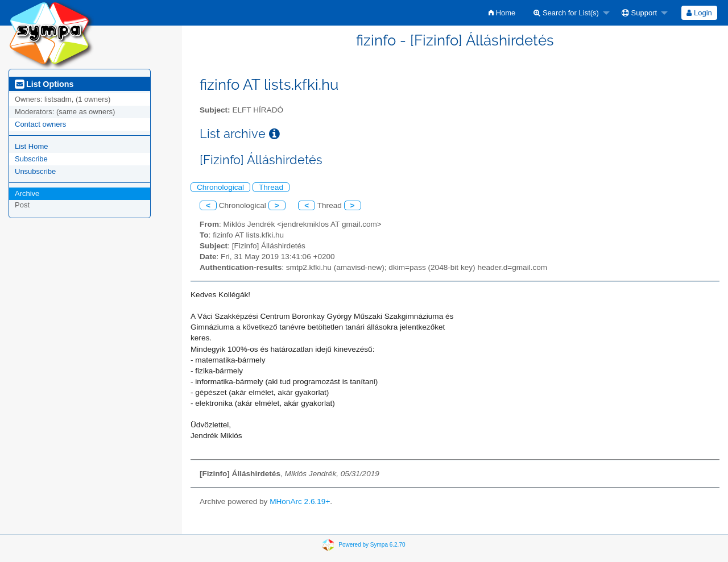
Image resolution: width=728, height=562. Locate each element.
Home (502, 13)
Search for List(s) (566, 13)
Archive (27, 193)
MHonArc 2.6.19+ (300, 501)
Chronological (220, 187)
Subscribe (31, 159)
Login (699, 13)
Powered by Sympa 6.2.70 (372, 544)
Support (639, 13)
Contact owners (40, 124)
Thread (271, 187)
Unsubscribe (35, 171)
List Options (44, 84)
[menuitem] (502, 13)
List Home (32, 146)
